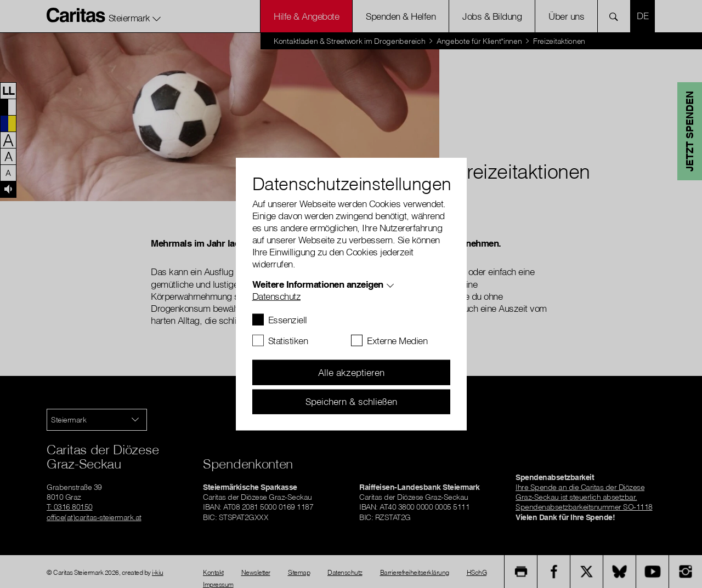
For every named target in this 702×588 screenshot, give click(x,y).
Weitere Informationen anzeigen (318, 284)
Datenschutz (277, 296)
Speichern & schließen (351, 401)
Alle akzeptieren (351, 372)
